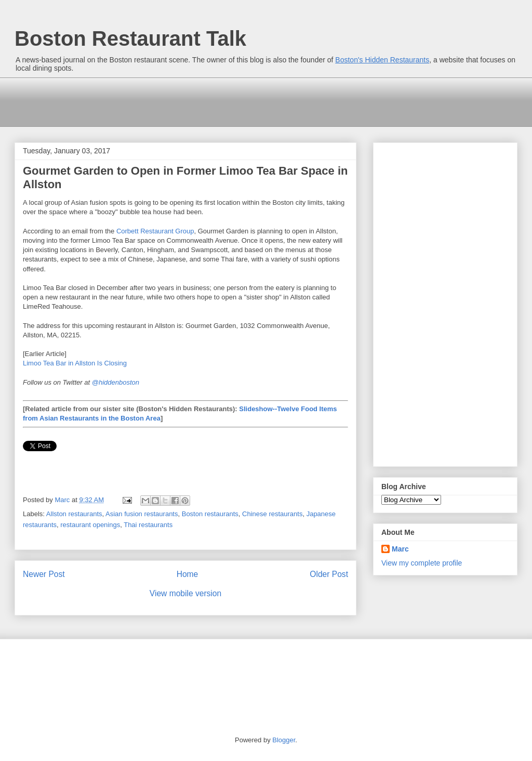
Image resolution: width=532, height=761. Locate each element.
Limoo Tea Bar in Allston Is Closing (75, 363)
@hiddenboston (116, 382)
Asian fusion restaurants (142, 514)
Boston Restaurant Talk (130, 38)
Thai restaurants (148, 525)
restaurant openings (90, 525)
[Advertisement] (205, 101)
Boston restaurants (210, 514)
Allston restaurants (74, 514)
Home (188, 574)
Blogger (284, 740)
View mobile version (185, 593)
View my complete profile (422, 563)
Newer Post (44, 574)
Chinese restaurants (272, 514)
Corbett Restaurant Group (155, 231)
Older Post (329, 574)
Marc (400, 549)
